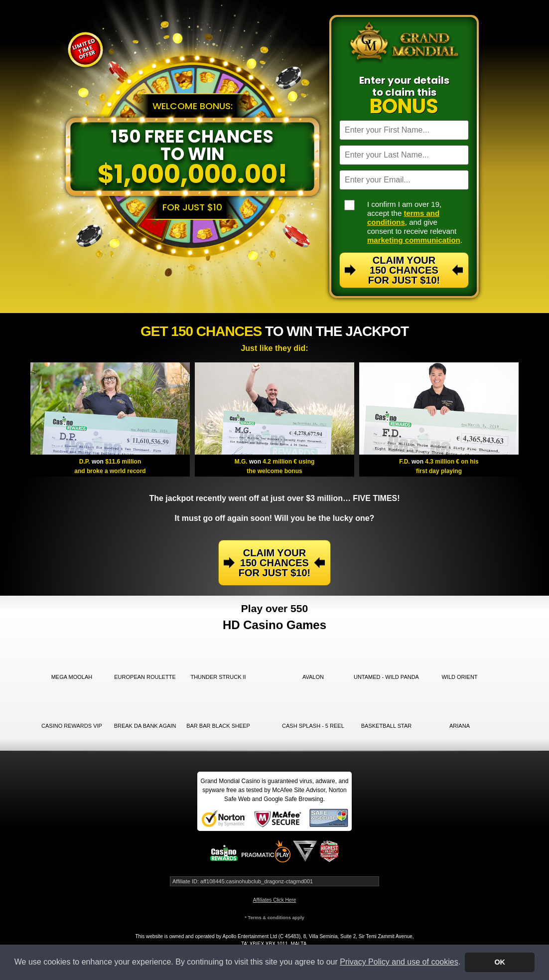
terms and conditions (403, 218)
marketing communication (414, 240)
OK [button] (500, 962)
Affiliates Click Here (275, 900)
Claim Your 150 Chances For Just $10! (404, 270)
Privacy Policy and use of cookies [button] (399, 962)
